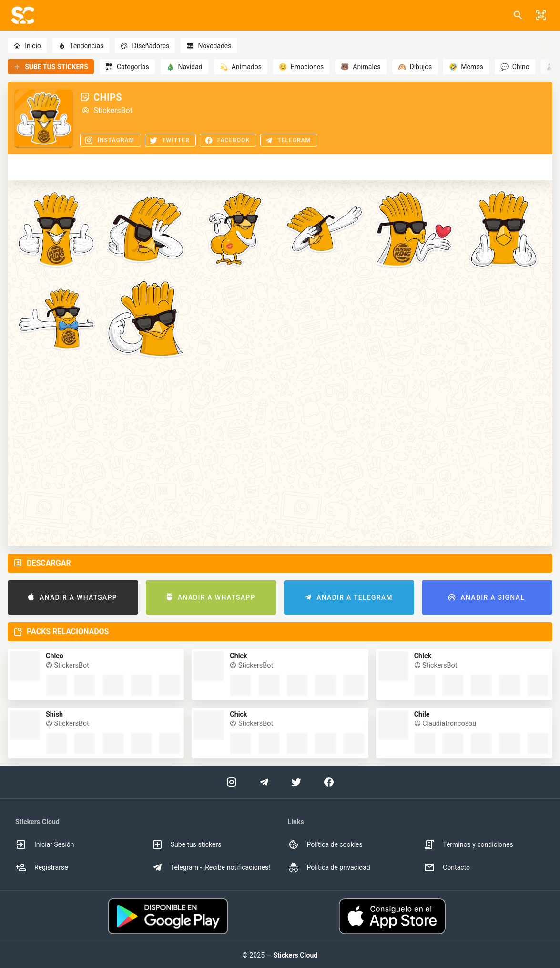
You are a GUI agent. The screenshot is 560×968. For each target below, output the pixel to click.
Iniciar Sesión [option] (45, 844)
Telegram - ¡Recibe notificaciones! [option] (211, 867)
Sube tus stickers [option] (187, 844)
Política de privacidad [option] (329, 867)
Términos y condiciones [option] (468, 844)
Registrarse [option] (42, 867)
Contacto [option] (447, 867)
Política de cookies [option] (325, 844)
